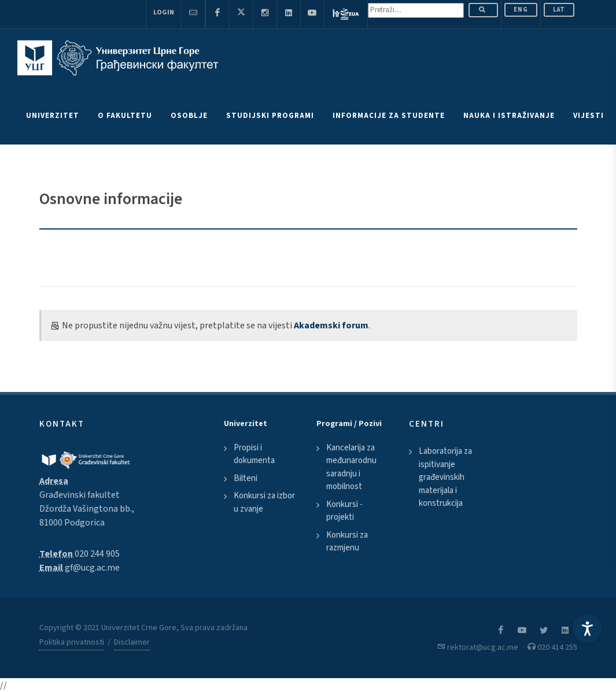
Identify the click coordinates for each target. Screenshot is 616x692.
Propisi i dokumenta (254, 454)
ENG (521, 10)
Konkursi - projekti (344, 511)
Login (164, 12)
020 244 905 (97, 554)
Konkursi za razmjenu (347, 542)
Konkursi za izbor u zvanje (264, 502)
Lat (559, 10)
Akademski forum (331, 325)
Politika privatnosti (72, 642)
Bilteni (246, 478)
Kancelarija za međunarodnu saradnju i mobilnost (351, 467)
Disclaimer (132, 642)
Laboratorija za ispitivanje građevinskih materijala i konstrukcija (445, 477)
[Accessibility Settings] (587, 628)
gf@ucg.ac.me (92, 568)
